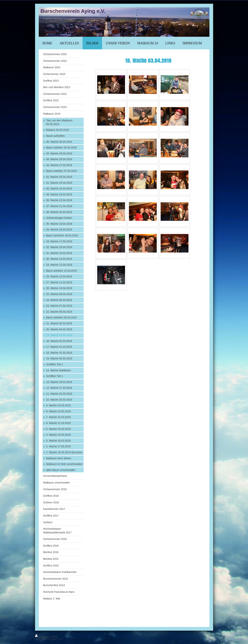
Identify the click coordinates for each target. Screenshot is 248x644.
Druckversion (43, 636)
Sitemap (54, 636)
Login (211, 636)
